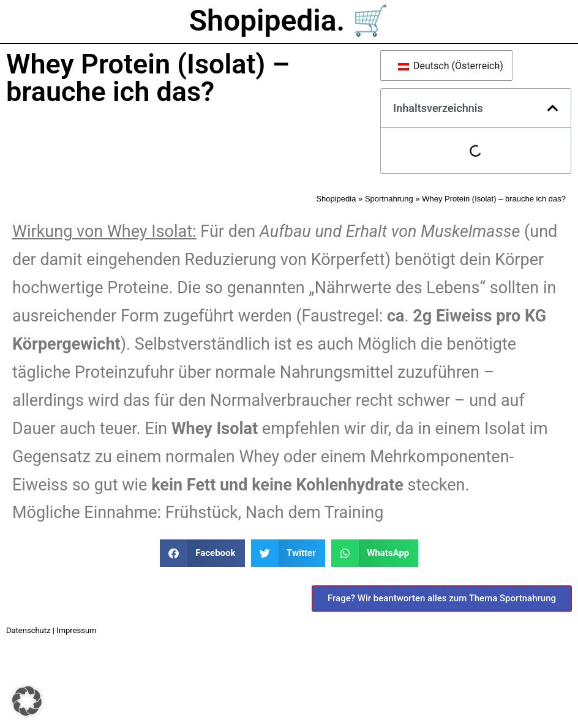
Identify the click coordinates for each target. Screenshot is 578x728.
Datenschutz (28, 630)
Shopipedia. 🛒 (289, 21)
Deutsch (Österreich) (449, 66)
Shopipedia (336, 199)
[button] (553, 108)
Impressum (76, 630)
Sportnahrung (389, 199)
